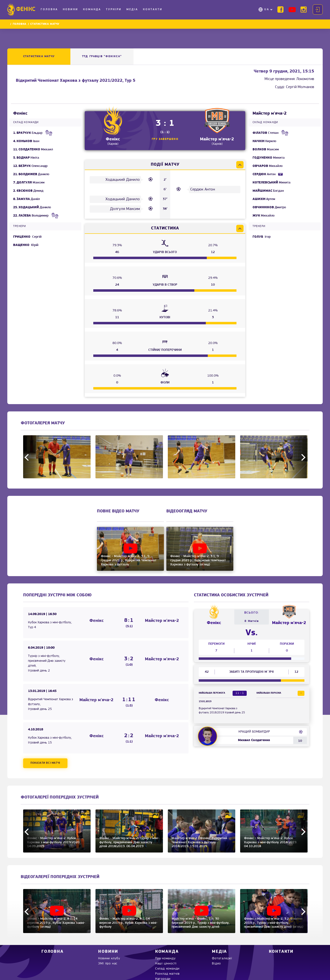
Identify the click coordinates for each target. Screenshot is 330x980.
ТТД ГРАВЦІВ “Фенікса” (102, 56)
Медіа (132, 9)
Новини (71, 9)
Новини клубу (109, 958)
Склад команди (167, 969)
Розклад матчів (167, 974)
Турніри (114, 9)
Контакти (153, 9)
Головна (49, 9)
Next (302, 457)
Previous (28, 457)
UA (267, 9)
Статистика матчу (39, 56)
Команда (92, 9)
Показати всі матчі (45, 763)
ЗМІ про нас (108, 964)
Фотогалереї (222, 958)
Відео (216, 964)
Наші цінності (166, 964)
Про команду (165, 958)
